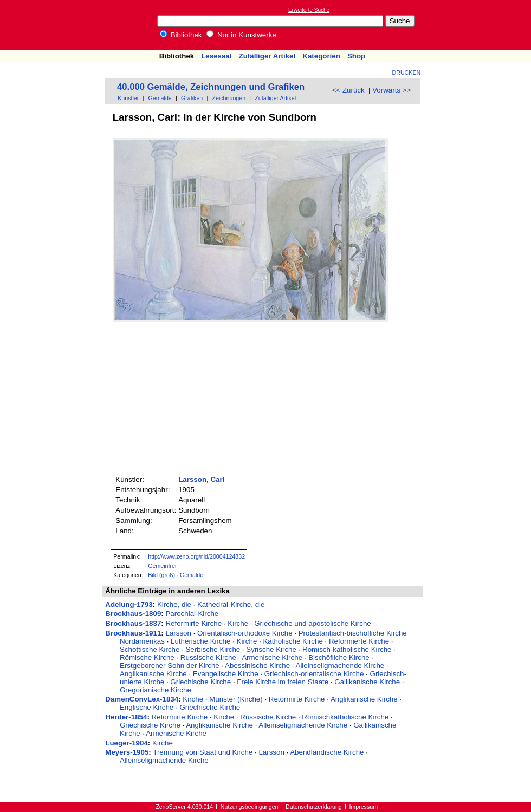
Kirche (238, 623)
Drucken (407, 73)
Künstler (128, 98)
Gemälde (160, 98)
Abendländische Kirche (327, 752)
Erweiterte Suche (309, 10)
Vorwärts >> (391, 90)
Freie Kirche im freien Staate (283, 682)
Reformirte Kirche (193, 623)
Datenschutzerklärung (314, 807)
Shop (356, 56)
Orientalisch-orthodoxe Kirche (245, 633)
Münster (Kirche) (236, 699)
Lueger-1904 (127, 743)
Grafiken (192, 98)
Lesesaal (216, 56)
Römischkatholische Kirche (345, 717)
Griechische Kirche (200, 682)
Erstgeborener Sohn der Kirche (170, 666)
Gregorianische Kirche (156, 690)
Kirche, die (174, 604)
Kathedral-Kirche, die (231, 604)
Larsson (178, 633)
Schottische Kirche (150, 649)
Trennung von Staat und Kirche (203, 752)
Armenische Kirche (272, 657)
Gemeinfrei (162, 566)
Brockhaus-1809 (133, 614)
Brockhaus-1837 (133, 623)
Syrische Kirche (271, 649)
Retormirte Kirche (297, 699)
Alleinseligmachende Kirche (340, 666)
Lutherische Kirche (200, 641)
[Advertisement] (481, 25)
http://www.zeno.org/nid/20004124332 (196, 556)
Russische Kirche (208, 657)
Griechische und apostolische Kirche (313, 623)
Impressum (363, 807)
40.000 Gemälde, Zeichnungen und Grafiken (211, 87)
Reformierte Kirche (359, 641)
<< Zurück (348, 90)
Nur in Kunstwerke (241, 35)
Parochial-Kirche (192, 614)
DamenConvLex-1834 (142, 699)
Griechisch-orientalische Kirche (314, 674)
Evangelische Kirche (226, 674)
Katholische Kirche (293, 641)
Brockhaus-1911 (133, 633)
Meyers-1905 (127, 752)
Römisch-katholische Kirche (347, 649)
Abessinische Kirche (257, 666)
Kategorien (321, 56)
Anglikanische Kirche (153, 674)
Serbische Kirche (213, 649)
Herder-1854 (126, 717)
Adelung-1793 (129, 604)
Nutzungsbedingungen (250, 807)
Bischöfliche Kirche (339, 657)
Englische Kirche (147, 707)
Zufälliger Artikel (267, 56)
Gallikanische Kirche (367, 682)
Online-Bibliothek (51, 25)
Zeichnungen (229, 98)
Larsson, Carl (201, 479)
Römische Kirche (147, 657)
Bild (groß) (161, 575)
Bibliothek (181, 35)
